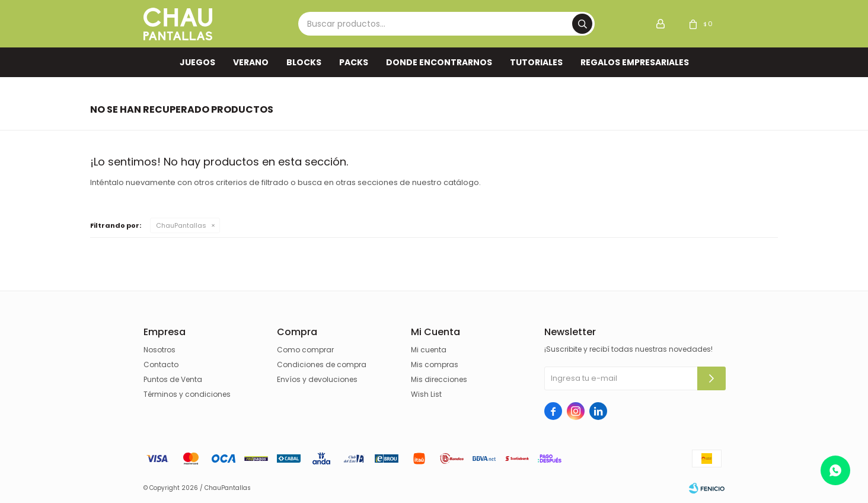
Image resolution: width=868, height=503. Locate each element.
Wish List (426, 394)
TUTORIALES (536, 62)
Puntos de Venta (173, 379)
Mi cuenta (429, 350)
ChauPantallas (181, 225)
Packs (354, 62)
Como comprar (305, 350)
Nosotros (159, 350)
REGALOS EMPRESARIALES (635, 62)
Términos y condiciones (187, 394)
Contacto (161, 364)
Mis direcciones (439, 379)
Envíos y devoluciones (317, 379)
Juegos (197, 62)
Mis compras (435, 364)
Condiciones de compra (322, 364)
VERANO (251, 62)
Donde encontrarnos (439, 62)
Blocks (304, 62)
